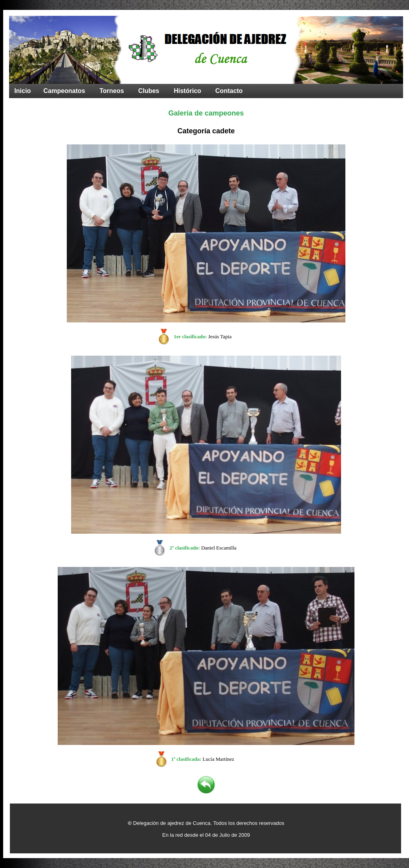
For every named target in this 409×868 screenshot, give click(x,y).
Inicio (23, 91)
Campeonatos (64, 91)
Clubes (149, 91)
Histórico (188, 91)
